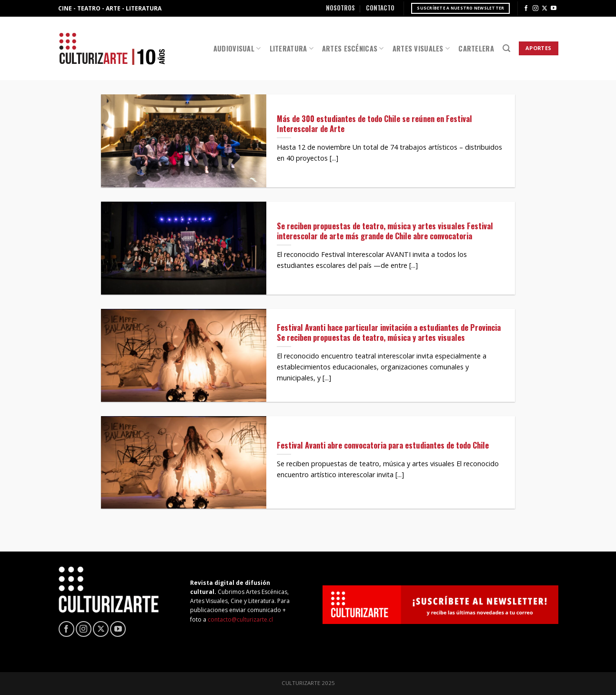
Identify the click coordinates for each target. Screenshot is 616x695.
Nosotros (340, 8)
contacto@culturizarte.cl (240, 619)
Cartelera (476, 48)
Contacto (380, 8)
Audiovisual (237, 48)
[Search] (506, 48)
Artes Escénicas (353, 48)
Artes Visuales (421, 48)
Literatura (292, 48)
